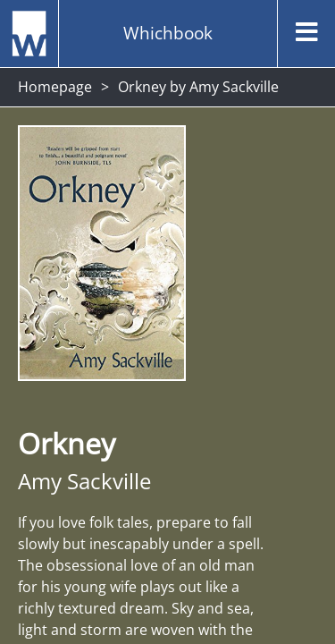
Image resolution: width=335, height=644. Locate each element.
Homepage (55, 87)
